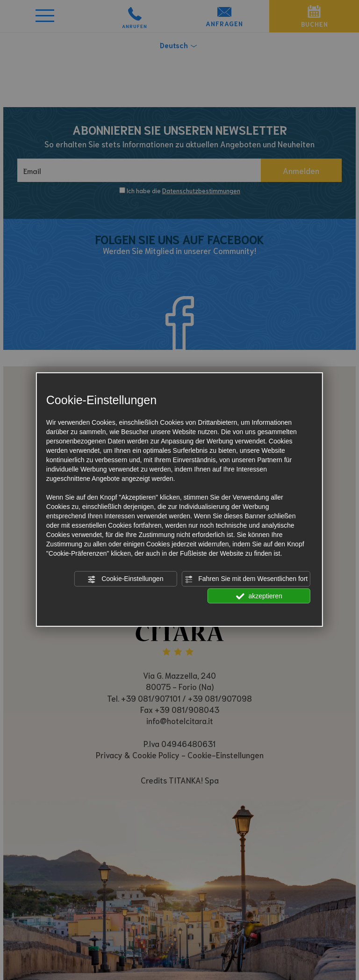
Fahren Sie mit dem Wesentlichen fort (246, 579)
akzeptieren (259, 596)
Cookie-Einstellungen (125, 579)
